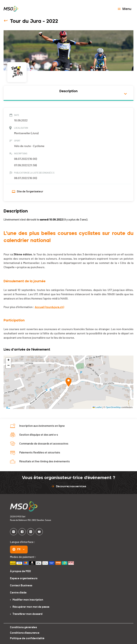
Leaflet (97, 407)
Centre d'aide (18, 593)
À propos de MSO (20, 571)
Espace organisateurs (24, 578)
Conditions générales (23, 627)
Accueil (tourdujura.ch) (49, 307)
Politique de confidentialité (27, 638)
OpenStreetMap (113, 407)
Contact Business (21, 585)
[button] (68, 382)
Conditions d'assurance (25, 633)
